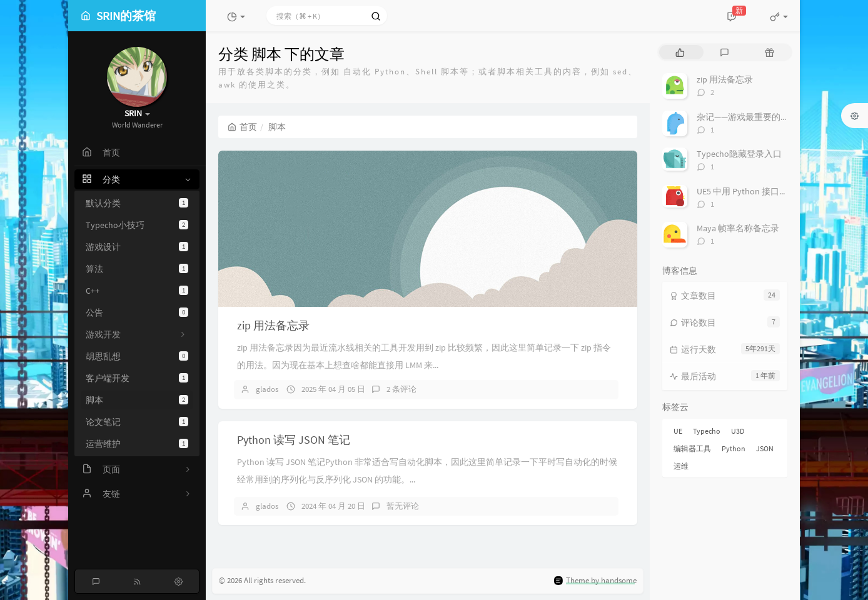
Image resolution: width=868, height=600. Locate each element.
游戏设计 (137, 247)
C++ (137, 291)
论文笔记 (137, 422)
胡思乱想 (137, 356)
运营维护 (137, 444)
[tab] (680, 52)
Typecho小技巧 (137, 225)
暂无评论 (403, 506)
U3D (738, 431)
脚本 (137, 400)
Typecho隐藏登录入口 (739, 154)
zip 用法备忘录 (273, 325)
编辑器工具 (692, 448)
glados (267, 389)
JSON (765, 448)
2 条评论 (401, 389)
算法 (137, 269)
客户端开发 (137, 378)
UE (678, 431)
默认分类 (137, 203)
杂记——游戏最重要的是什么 (752, 117)
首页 (242, 127)
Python (734, 448)
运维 (681, 466)
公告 (137, 312)
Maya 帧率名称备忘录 (738, 228)
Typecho (707, 431)
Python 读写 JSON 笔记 (294, 440)
